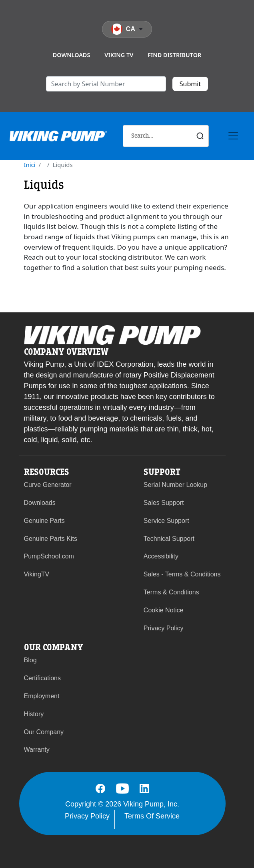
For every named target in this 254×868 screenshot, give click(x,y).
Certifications (42, 678)
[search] (106, 84)
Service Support (166, 521)
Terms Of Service (152, 816)
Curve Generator (48, 485)
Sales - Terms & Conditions (182, 574)
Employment (42, 696)
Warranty (37, 750)
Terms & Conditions (171, 592)
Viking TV (119, 55)
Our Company (44, 732)
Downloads (72, 55)
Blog (30, 660)
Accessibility (161, 556)
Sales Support (164, 503)
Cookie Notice (164, 610)
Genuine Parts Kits (51, 539)
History (34, 714)
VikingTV (37, 574)
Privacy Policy (164, 628)
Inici (30, 165)
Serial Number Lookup (175, 485)
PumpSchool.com (49, 556)
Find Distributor (174, 55)
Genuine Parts (44, 521)
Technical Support (169, 539)
